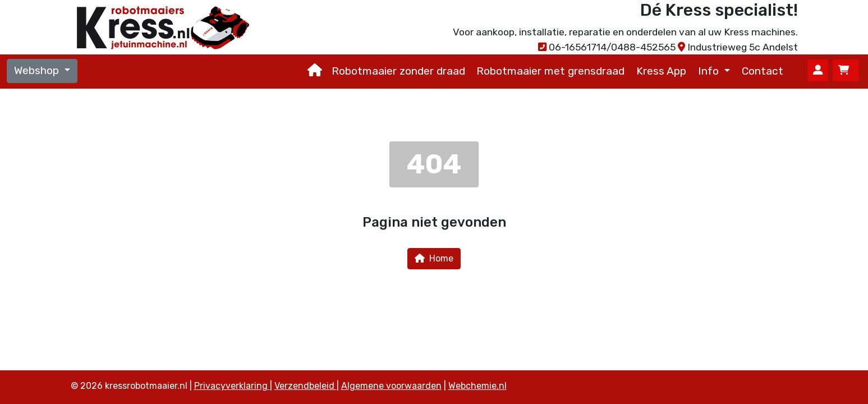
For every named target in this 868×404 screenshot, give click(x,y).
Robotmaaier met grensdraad (550, 71)
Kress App (661, 71)
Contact (763, 71)
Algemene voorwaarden (391, 386)
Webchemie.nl (477, 386)
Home (434, 258)
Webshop (38, 70)
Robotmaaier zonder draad (398, 71)
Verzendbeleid (306, 386)
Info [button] (710, 71)
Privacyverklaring (232, 386)
